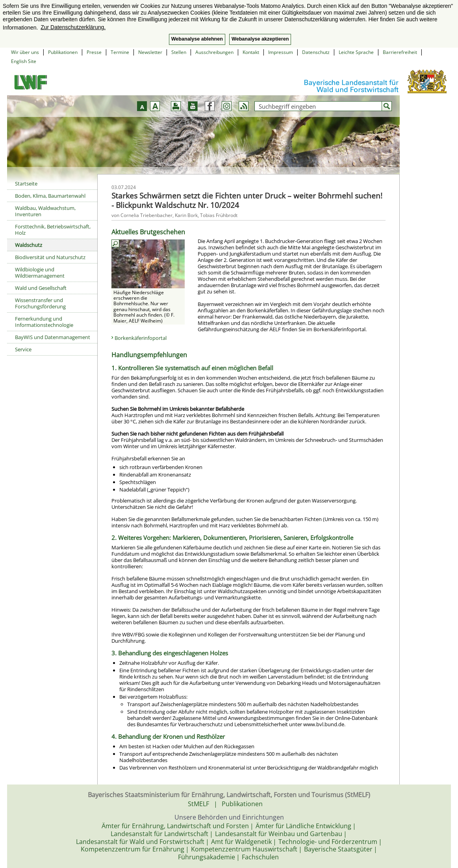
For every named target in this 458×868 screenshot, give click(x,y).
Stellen (179, 52)
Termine (120, 52)
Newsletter (150, 52)
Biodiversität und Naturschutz (50, 257)
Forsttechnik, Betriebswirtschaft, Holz (53, 230)
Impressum (281, 52)
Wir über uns (25, 52)
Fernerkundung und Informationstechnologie (44, 322)
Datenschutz (316, 52)
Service (23, 349)
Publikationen (63, 52)
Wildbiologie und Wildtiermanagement (40, 273)
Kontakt (251, 52)
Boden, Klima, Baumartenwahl (50, 196)
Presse (94, 52)
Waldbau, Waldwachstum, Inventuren (45, 211)
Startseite (26, 184)
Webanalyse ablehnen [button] (197, 39)
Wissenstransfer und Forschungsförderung (40, 303)
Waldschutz (29, 245)
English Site (24, 61)
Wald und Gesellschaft (41, 288)
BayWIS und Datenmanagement (53, 337)
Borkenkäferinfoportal (141, 338)
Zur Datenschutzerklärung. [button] (73, 27)
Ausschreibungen (214, 52)
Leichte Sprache (356, 52)
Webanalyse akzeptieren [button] (260, 39)
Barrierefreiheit (400, 52)
